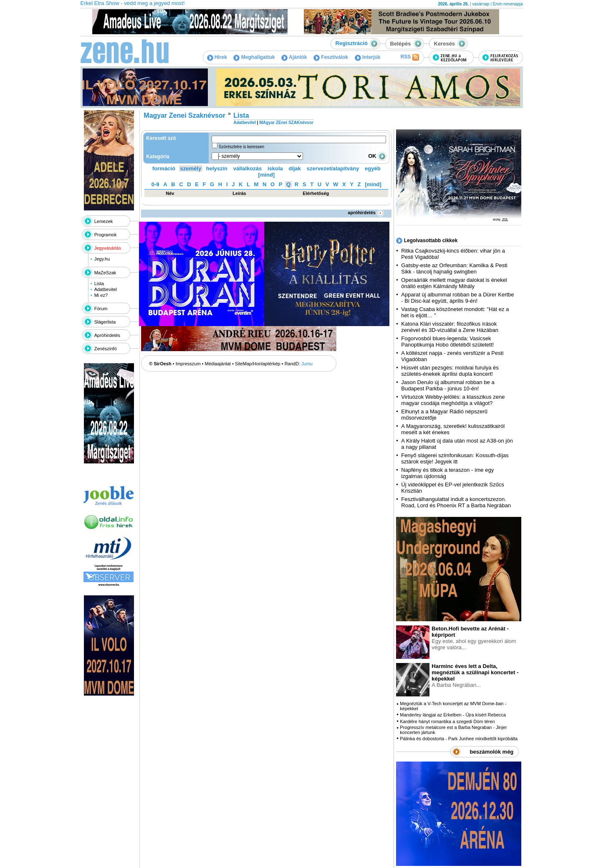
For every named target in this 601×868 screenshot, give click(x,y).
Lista (99, 283)
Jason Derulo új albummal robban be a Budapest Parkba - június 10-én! (448, 385)
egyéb (373, 168)
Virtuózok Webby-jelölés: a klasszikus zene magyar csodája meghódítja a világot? (453, 400)
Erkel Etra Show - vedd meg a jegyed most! (133, 3)
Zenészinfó (106, 349)
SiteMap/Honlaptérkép (258, 364)
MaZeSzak (105, 273)
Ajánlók (294, 57)
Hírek (217, 57)
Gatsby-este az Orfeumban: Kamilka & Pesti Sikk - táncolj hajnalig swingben (454, 268)
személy (191, 168)
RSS (409, 57)
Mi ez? (101, 295)
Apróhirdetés (107, 335)
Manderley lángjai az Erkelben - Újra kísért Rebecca (453, 715)
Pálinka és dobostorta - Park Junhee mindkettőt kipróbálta (459, 739)
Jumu (307, 364)
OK (377, 156)
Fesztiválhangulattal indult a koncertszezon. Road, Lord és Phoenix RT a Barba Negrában (456, 502)
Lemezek (104, 221)
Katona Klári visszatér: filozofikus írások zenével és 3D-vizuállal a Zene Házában (450, 327)
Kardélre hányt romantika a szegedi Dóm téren (447, 721)
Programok (106, 235)
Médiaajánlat (218, 364)
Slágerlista (105, 322)
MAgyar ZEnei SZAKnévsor (286, 123)
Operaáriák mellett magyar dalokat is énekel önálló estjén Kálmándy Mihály (454, 283)
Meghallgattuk (254, 57)
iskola (275, 168)
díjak (295, 168)
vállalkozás (248, 168)
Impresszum (188, 364)
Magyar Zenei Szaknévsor (184, 115)
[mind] (266, 175)
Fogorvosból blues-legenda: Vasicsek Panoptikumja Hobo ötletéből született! (447, 342)
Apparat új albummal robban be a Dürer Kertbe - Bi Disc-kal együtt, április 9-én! (457, 298)
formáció (164, 168)
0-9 (155, 184)
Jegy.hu (102, 259)
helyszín (217, 168)
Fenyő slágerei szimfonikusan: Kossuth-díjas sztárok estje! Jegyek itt (455, 458)
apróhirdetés (366, 213)
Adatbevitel (106, 289)
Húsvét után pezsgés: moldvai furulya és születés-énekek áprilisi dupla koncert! (450, 371)
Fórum (101, 309)
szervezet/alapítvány (333, 168)
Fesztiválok (331, 57)
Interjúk (368, 57)
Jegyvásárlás (108, 248)
